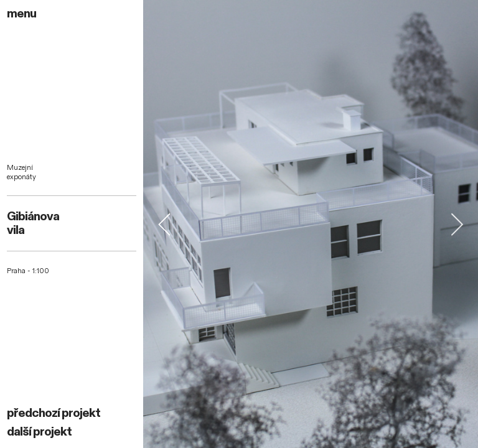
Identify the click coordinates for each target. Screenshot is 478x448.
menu (21, 14)
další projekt (39, 432)
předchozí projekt (53, 413)
